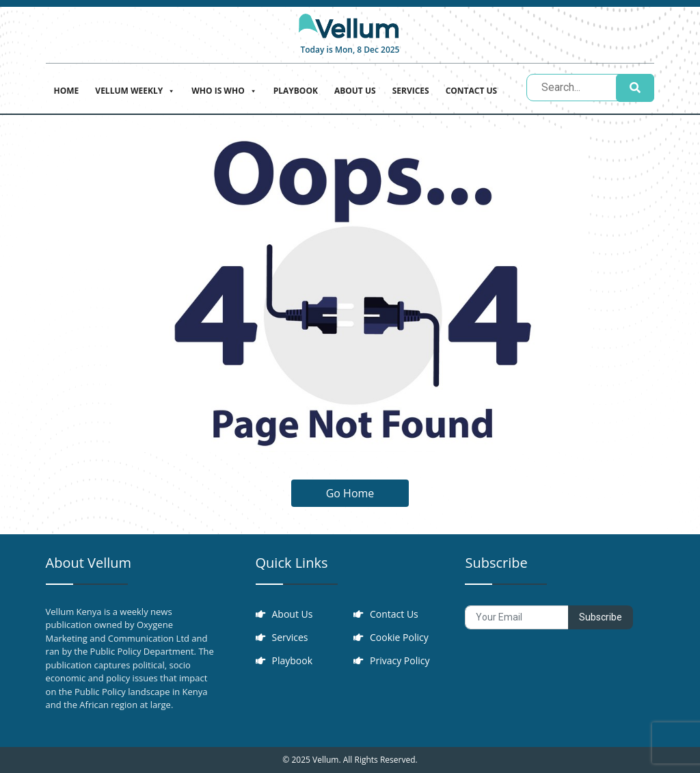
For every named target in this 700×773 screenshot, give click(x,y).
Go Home (350, 493)
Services (411, 91)
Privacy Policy (400, 660)
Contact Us (472, 91)
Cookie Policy (399, 637)
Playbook (296, 91)
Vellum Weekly (135, 89)
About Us (355, 91)
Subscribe (601, 617)
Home (67, 91)
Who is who (224, 89)
